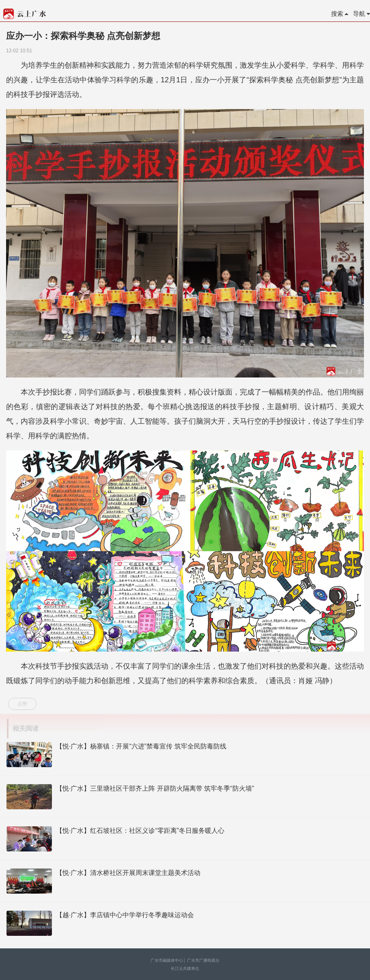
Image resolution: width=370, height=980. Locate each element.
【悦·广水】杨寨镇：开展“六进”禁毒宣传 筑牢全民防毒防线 (141, 746)
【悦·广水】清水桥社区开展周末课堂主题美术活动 (128, 873)
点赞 (22, 704)
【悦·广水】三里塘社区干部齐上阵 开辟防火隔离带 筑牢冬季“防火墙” (155, 788)
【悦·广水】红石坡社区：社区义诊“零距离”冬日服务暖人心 (140, 831)
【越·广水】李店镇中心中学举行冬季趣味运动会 (125, 915)
